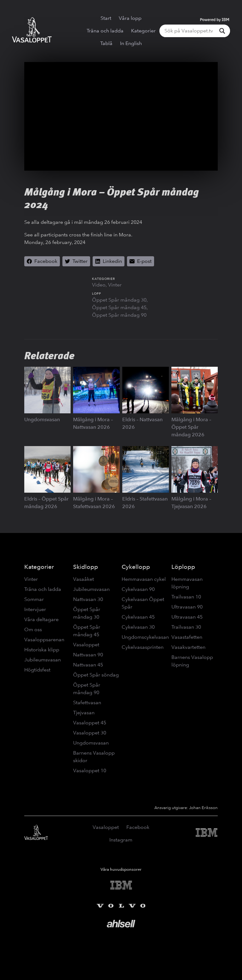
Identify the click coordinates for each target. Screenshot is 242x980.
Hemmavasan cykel (144, 579)
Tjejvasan (84, 713)
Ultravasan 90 (187, 607)
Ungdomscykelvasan (145, 637)
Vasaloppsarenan (44, 640)
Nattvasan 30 (88, 599)
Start (106, 18)
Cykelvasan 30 (138, 627)
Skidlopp (86, 567)
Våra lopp (130, 18)
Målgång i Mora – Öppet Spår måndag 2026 (191, 427)
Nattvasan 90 (88, 655)
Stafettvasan (87, 702)
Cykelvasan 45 (138, 617)
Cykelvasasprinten (143, 647)
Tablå (106, 43)
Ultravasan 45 (187, 617)
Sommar (34, 599)
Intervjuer (35, 609)
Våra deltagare (41, 619)
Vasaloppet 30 (90, 733)
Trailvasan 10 (186, 597)
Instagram (121, 840)
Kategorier (143, 31)
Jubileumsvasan (43, 660)
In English (131, 43)
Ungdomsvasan (42, 419)
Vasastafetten (187, 637)
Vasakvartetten (188, 647)
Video (99, 285)
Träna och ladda (105, 31)
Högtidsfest (37, 670)
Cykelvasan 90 (138, 589)
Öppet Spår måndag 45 (119, 307)
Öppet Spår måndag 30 (119, 300)
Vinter (115, 285)
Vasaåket (84, 579)
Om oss (33, 629)
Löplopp (183, 567)
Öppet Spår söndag (96, 675)
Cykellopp (136, 567)
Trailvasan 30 (186, 627)
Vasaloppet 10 (90, 770)
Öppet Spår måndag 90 (119, 315)
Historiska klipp (42, 650)
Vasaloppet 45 (90, 723)
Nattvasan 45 (88, 665)
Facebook (138, 827)
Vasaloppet (86, 645)
